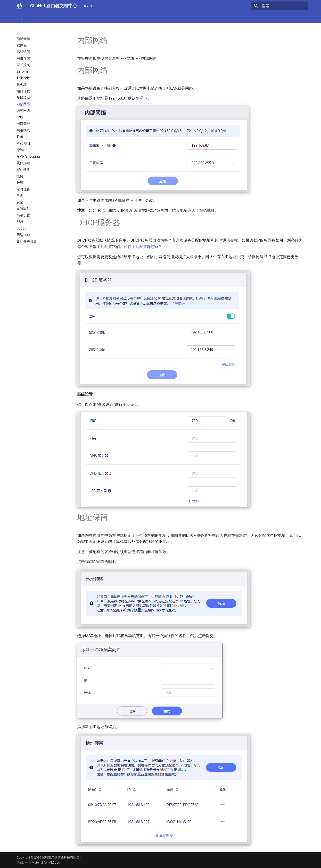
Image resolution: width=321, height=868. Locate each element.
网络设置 (36, 18)
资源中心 (133, 18)
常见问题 (75, 18)
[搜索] (279, 6)
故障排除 (94, 18)
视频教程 (114, 18)
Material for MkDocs (46, 863)
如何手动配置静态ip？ (143, 247)
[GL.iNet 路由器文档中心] (19, 6)
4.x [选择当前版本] (86, 6)
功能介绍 (55, 18)
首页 (20, 18)
